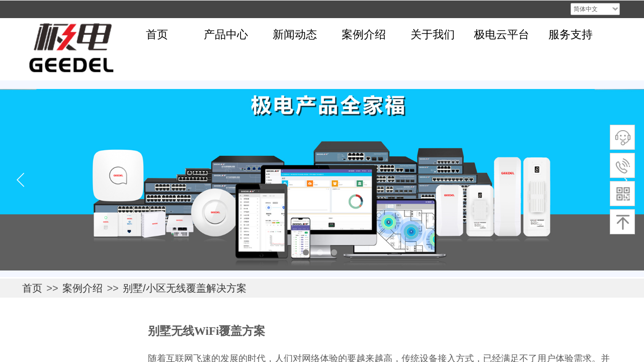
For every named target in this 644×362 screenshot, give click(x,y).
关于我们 (433, 34)
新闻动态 (295, 34)
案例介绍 (364, 34)
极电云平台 (502, 34)
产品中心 (226, 34)
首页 (157, 34)
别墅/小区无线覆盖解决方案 (185, 288)
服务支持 (571, 34)
